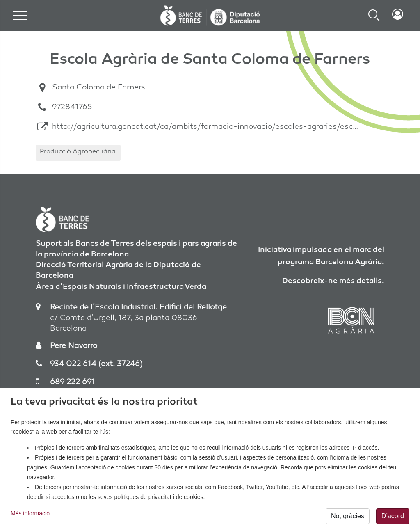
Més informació (30, 519)
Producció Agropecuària (78, 152)
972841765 (72, 107)
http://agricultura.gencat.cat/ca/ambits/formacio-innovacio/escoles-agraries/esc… (205, 127)
